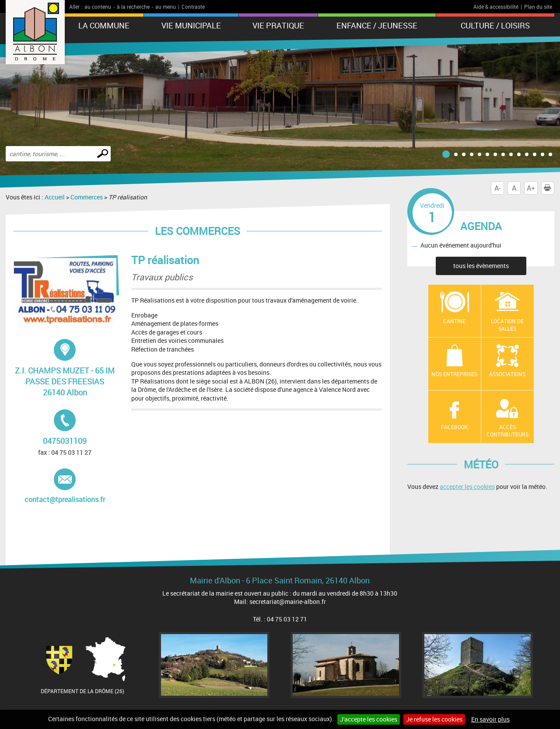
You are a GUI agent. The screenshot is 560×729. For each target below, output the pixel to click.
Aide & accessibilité (496, 7)
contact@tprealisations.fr (65, 486)
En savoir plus (490, 719)
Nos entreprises (454, 374)
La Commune (104, 25)
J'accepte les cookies (369, 719)
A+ (531, 188)
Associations (507, 374)
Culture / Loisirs (495, 25)
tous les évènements (481, 266)
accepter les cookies (467, 487)
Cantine (454, 321)
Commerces (87, 197)
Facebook (455, 427)
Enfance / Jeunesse (377, 25)
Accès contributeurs (507, 431)
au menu (166, 7)
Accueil (55, 197)
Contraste (193, 7)
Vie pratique (278, 25)
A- (497, 188)
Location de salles (507, 325)
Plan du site (538, 7)
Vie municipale (191, 25)
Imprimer (549, 188)
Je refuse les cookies (434, 719)
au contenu (98, 7)
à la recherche (133, 7)
